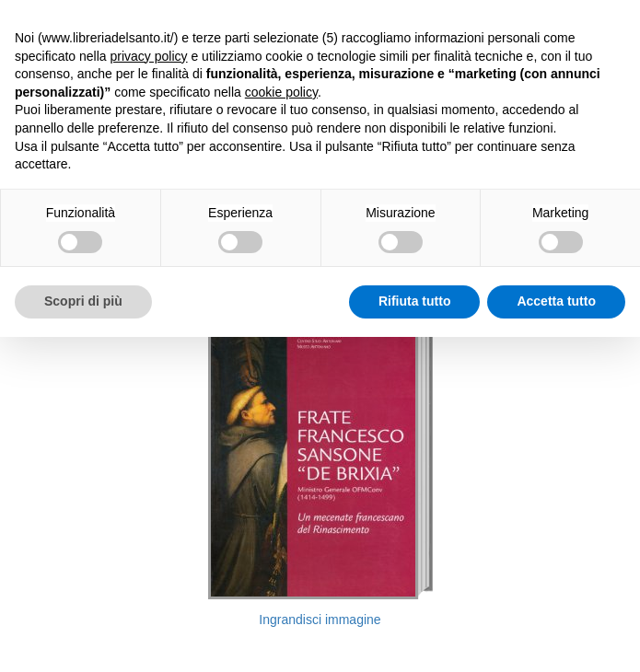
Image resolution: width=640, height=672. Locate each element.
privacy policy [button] (149, 56)
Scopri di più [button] (83, 301)
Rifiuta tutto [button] (415, 301)
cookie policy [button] (281, 92)
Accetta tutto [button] (556, 301)
